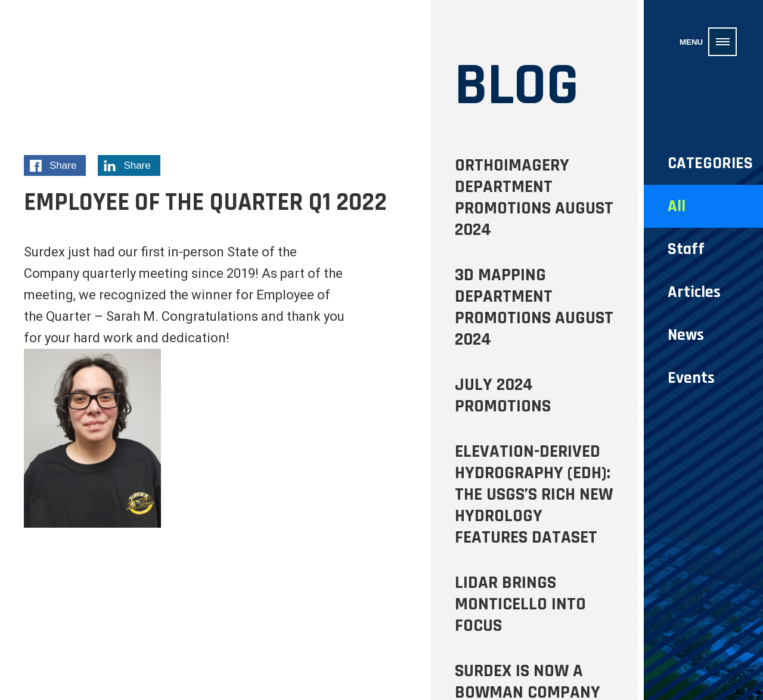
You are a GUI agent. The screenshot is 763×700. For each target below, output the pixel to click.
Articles (694, 292)
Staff (686, 249)
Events (691, 378)
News (686, 335)
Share (57, 167)
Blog (517, 86)
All (677, 206)
